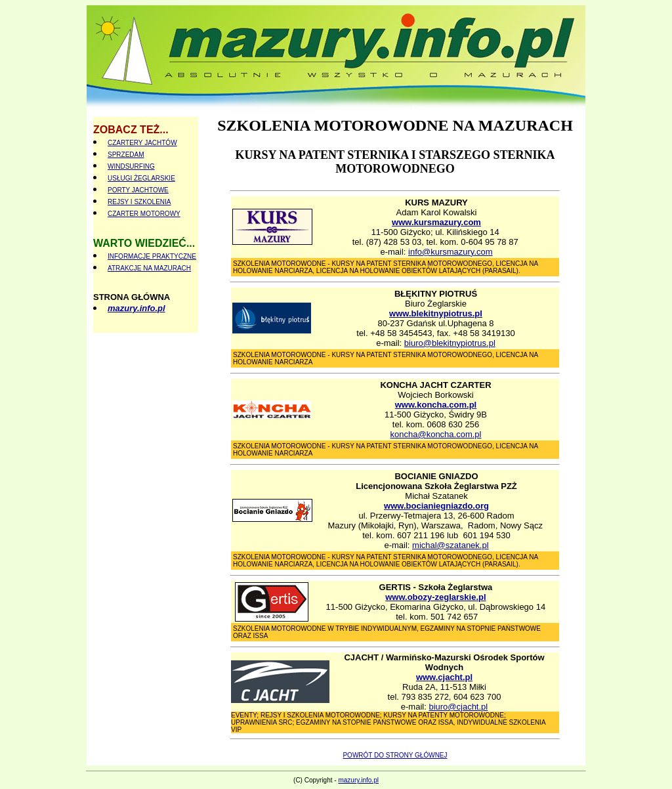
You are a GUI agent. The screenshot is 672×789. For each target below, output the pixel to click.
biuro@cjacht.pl (458, 707)
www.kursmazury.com (436, 222)
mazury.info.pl (136, 308)
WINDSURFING (131, 166)
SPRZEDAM (126, 155)
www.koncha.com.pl (436, 405)
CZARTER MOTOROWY (144, 214)
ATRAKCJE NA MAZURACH (149, 268)
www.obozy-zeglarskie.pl (435, 597)
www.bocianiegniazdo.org (436, 506)
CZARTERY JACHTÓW (142, 143)
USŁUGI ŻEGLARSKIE (141, 178)
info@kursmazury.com (451, 252)
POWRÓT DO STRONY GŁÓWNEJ (395, 755)
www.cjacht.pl (444, 677)
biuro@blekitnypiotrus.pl (450, 343)
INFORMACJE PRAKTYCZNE (152, 256)
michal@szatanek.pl (451, 545)
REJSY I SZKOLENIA (139, 202)
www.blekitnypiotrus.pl (436, 313)
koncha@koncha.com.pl (436, 434)
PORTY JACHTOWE (138, 190)
